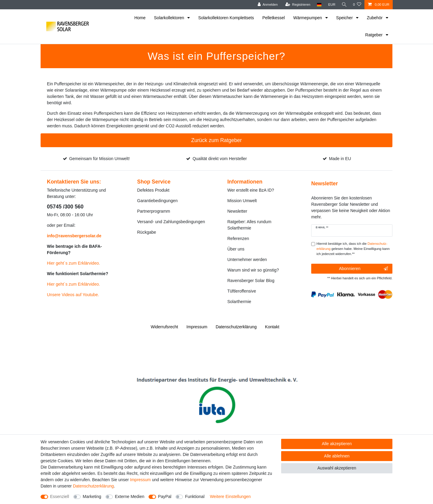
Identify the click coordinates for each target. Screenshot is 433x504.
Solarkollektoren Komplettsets (226, 18)
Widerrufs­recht (164, 327)
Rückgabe (147, 232)
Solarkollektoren (170, 18)
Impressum (197, 327)
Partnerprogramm (154, 211)
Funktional (195, 496)
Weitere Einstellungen (230, 496)
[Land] (318, 5)
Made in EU (340, 159)
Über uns (236, 249)
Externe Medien (130, 496)
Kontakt (272, 327)
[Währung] (331, 5)
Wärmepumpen (308, 18)
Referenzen (238, 238)
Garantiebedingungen (157, 201)
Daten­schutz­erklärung (236, 327)
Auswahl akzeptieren (337, 468)
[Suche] (344, 5)
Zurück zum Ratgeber (216, 140)
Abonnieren (363, 269)
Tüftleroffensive (242, 291)
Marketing (92, 496)
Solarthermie (239, 302)
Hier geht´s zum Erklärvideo (73, 263)
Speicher (345, 18)
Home (140, 18)
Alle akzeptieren (337, 444)
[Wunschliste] (357, 5)
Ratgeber (375, 35)
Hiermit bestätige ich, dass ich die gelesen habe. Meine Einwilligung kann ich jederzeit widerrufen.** (353, 249)
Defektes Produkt (153, 190)
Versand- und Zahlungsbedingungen (171, 222)
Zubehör (375, 18)
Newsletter (237, 211)
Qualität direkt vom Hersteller (220, 159)
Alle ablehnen (337, 456)
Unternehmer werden (247, 260)
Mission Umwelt (242, 201)
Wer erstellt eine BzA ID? (251, 190)
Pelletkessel (274, 18)
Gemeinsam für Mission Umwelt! (100, 159)
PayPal (165, 496)
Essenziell (60, 496)
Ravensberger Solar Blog (251, 281)
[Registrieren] (297, 5)
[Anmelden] (267, 5)
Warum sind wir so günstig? (253, 270)
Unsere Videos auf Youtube (72, 295)
